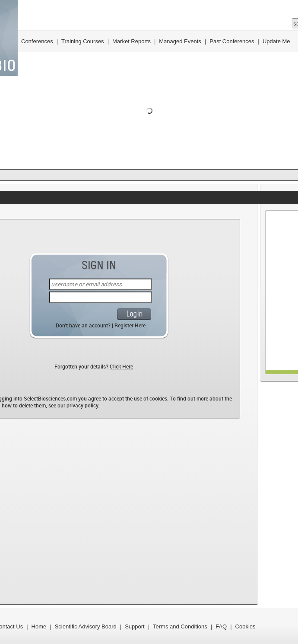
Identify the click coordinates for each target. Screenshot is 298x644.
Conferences (37, 41)
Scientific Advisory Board (86, 626)
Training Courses (83, 41)
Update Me (276, 41)
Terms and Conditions (180, 626)
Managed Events (180, 41)
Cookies (246, 626)
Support (135, 626)
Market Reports (132, 41)
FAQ (221, 626)
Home (39, 626)
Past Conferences (232, 41)
